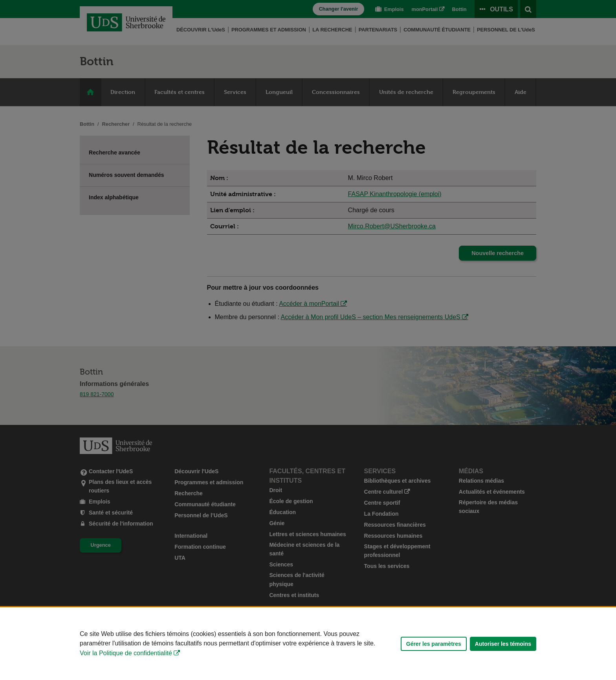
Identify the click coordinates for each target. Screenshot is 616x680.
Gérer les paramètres (434, 644)
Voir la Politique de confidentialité (126, 653)
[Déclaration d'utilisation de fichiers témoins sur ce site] (308, 644)
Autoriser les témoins (503, 644)
